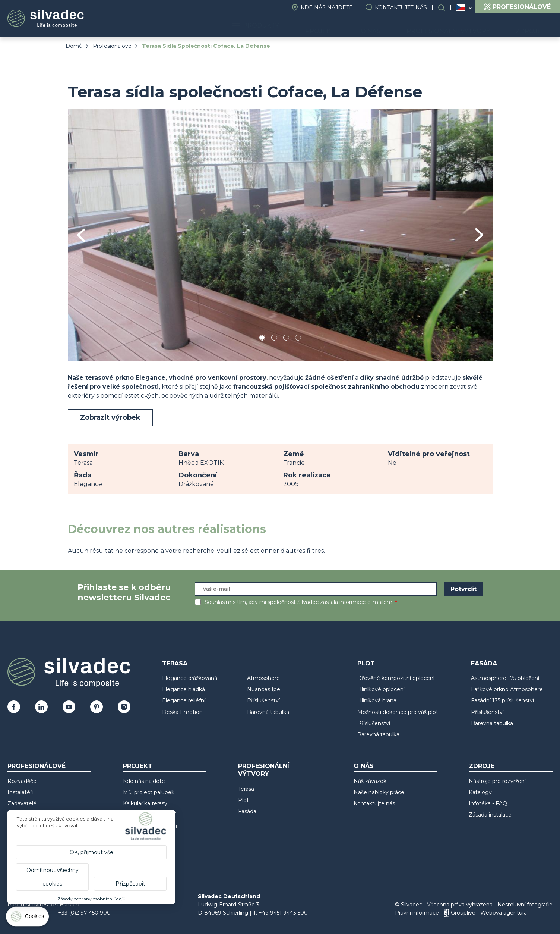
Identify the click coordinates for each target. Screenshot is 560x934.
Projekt (358, 26)
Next (479, 235)
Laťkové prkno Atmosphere (507, 689)
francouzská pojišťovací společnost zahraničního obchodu (326, 387)
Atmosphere (263, 678)
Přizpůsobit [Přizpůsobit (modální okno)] (130, 884)
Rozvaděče (22, 781)
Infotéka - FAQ (488, 803)
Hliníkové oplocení (381, 689)
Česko (461, 7)
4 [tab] (298, 339)
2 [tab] (274, 339)
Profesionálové (112, 46)
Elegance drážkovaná (190, 678)
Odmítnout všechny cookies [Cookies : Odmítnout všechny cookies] (53, 877)
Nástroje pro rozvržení (497, 781)
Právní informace (417, 913)
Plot (366, 663)
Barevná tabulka (268, 712)
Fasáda (484, 663)
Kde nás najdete (327, 7)
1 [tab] (262, 339)
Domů (74, 46)
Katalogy (480, 792)
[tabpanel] (280, 235)
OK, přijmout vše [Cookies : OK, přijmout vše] (91, 852)
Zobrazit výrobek (110, 417)
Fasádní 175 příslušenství (502, 700)
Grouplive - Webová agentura (489, 913)
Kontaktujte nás (401, 7)
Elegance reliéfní (184, 700)
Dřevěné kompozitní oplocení (396, 678)
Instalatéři (20, 792)
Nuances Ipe (264, 689)
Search (445, 8)
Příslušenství (263, 700)
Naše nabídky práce (379, 792)
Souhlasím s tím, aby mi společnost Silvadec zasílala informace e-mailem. (299, 602)
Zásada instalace (490, 815)
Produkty (305, 26)
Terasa (175, 663)
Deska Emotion (182, 712)
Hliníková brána (377, 700)
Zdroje (534, 26)
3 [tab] (286, 339)
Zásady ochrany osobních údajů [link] (91, 899)
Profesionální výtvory (464, 26)
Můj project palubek (149, 792)
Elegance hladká (183, 689)
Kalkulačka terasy (145, 803)
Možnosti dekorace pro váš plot (398, 712)
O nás (398, 26)
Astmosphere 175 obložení (505, 678)
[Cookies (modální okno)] (28, 918)
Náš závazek (370, 781)
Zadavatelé (22, 803)
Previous (81, 235)
